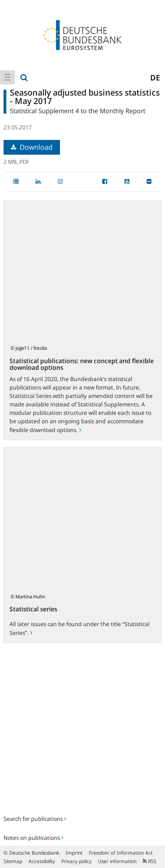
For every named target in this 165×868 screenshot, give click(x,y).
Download (32, 147)
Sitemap (13, 861)
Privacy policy (77, 861)
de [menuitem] (155, 77)
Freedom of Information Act (121, 853)
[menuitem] (7, 77)
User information (117, 861)
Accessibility (42, 861)
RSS (150, 861)
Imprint (74, 853)
